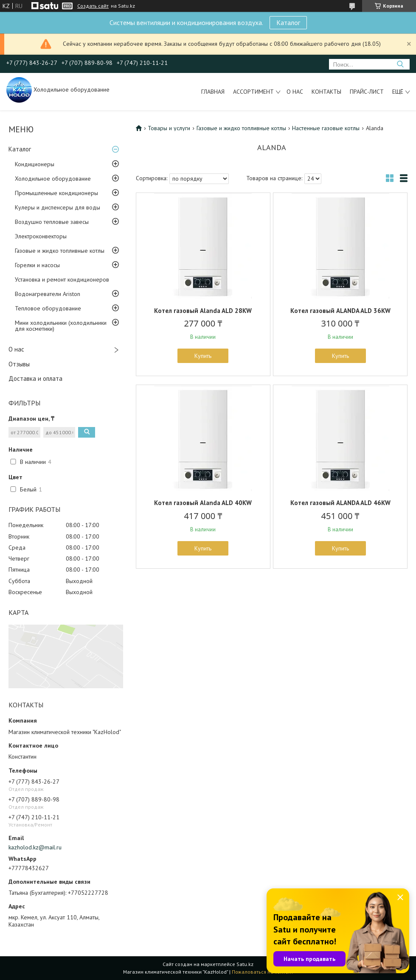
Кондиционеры (35, 164)
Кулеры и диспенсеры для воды (58, 207)
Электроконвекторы (41, 236)
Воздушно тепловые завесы (52, 222)
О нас (295, 92)
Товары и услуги (169, 128)
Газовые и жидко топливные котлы (60, 251)
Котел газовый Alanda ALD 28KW (203, 311)
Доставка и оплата (35, 378)
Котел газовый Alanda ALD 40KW (203, 503)
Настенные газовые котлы (326, 128)
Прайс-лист (367, 92)
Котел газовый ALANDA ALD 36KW (340, 311)
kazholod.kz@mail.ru (35, 847)
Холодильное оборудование (53, 179)
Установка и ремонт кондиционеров (62, 279)
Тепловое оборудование (48, 308)
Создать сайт (93, 6)
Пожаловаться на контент (263, 972)
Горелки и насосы (37, 265)
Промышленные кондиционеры (56, 193)
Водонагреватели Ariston (48, 294)
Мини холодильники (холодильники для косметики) (61, 326)
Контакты (326, 92)
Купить (203, 356)
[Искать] (400, 64)
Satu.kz (245, 964)
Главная (213, 92)
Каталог (288, 22)
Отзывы (19, 364)
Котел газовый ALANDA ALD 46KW (340, 503)
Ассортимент (253, 92)
